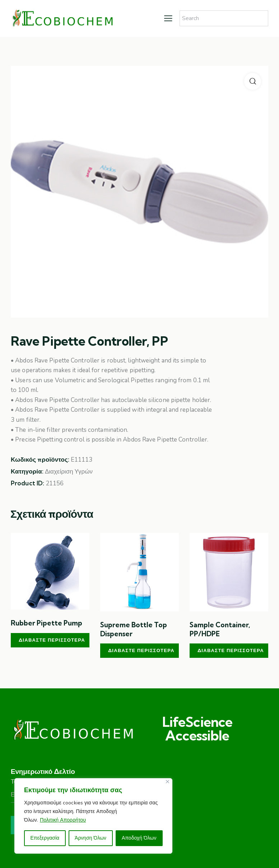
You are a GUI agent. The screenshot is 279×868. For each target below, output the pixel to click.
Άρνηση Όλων (90, 838)
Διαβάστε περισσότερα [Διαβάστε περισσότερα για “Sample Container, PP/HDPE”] (231, 650)
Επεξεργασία (45, 838)
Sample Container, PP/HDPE (220, 629)
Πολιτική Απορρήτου (63, 820)
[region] (93, 816)
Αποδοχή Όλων (139, 838)
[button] (253, 81)
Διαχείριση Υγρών (69, 472)
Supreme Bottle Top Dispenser (134, 629)
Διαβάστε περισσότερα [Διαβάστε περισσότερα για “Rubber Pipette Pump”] (52, 640)
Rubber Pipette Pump (46, 623)
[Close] (168, 782)
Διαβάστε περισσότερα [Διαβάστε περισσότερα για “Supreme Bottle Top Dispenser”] (141, 650)
